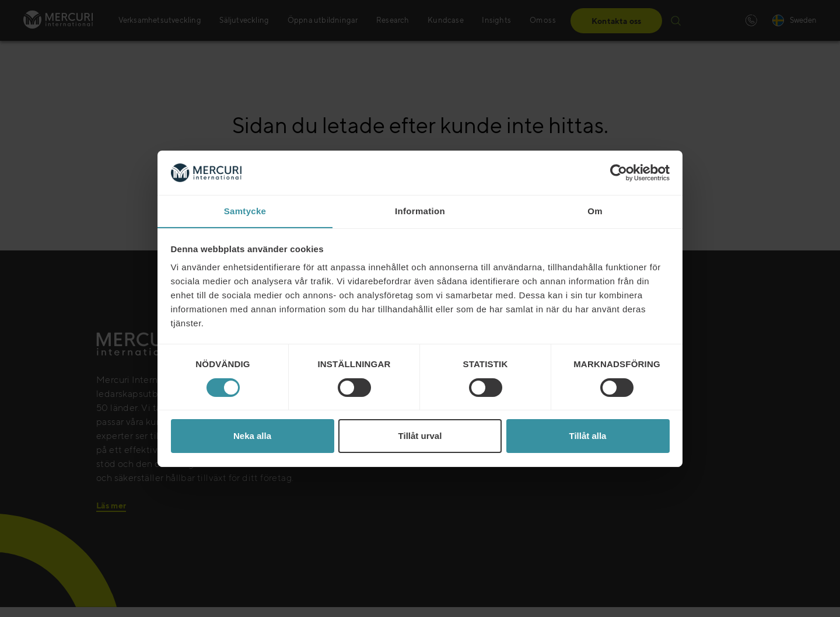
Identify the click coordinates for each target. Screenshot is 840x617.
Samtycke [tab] (245, 211)
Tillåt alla (588, 436)
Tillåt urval (420, 436)
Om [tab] (595, 211)
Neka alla (252, 436)
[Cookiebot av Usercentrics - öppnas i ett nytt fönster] (619, 172)
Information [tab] (420, 211)
